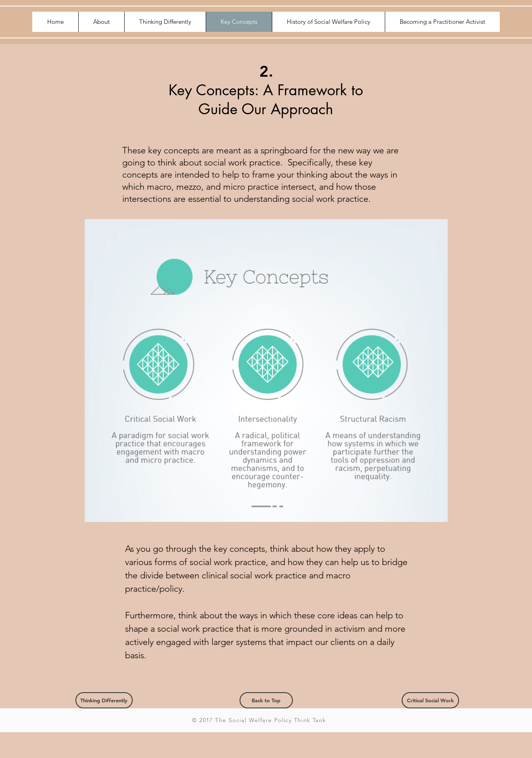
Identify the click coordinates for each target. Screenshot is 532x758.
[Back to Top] (266, 700)
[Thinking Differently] (104, 700)
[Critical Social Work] (430, 700)
